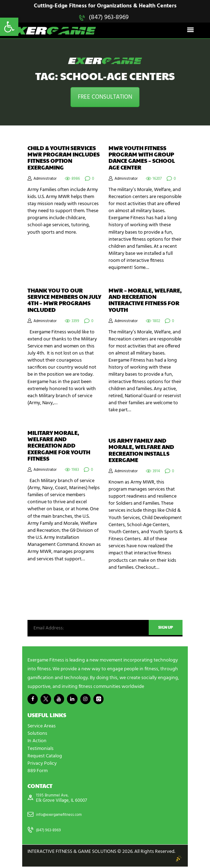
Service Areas (42, 728)
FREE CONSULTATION (105, 97)
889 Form (38, 772)
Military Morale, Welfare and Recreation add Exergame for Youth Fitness (59, 446)
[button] (9, 27)
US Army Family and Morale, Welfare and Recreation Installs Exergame (141, 451)
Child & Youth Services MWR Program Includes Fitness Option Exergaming (64, 158)
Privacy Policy (42, 765)
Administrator (45, 179)
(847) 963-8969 (109, 17)
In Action (37, 742)
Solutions (37, 735)
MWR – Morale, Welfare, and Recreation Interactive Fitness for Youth (145, 301)
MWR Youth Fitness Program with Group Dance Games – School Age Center (142, 158)
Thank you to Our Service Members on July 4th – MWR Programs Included (64, 301)
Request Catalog (45, 757)
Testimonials (41, 750)
